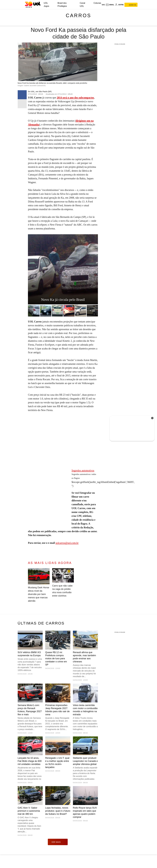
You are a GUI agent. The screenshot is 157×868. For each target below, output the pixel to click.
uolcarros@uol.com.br (67, 543)
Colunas (97, 3)
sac (103, 5)
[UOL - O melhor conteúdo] (33, 5)
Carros (78, 16)
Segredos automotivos (83, 470)
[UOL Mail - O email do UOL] (110, 5)
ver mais (58, 842)
